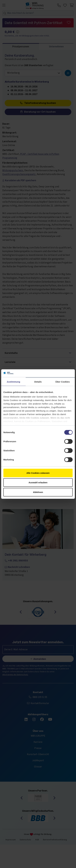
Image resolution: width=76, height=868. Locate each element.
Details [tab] (38, 382)
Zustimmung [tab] (13, 382)
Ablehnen (38, 492)
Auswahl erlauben (38, 482)
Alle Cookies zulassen (38, 473)
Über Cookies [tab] (63, 382)
